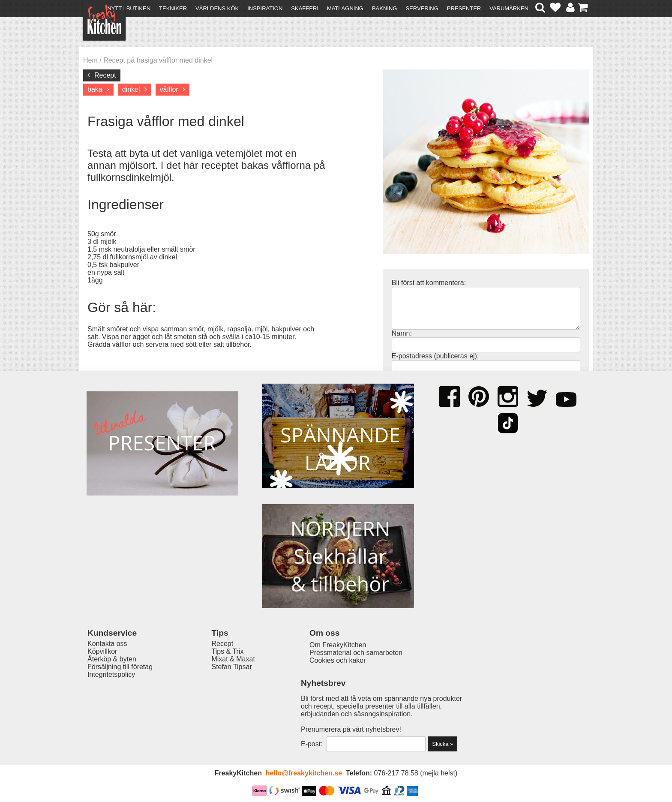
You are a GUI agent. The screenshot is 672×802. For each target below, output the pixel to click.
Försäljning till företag (120, 716)
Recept (105, 75)
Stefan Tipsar (230, 716)
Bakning (385, 8)
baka (95, 89)
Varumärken (509, 8)
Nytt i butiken (129, 8)
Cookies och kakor (333, 710)
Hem (90, 60)
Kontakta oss (107, 693)
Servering (422, 8)
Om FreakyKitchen (333, 694)
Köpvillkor (102, 701)
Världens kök (217, 8)
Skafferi (305, 8)
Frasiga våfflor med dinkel (166, 121)
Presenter (464, 8)
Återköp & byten (112, 709)
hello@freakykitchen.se (304, 773)
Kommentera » (418, 425)
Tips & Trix (226, 701)
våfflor (169, 89)
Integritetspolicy (111, 724)
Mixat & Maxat (231, 709)
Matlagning (345, 8)
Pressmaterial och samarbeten (352, 702)
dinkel (131, 89)
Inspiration (265, 8)
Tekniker (173, 8)
